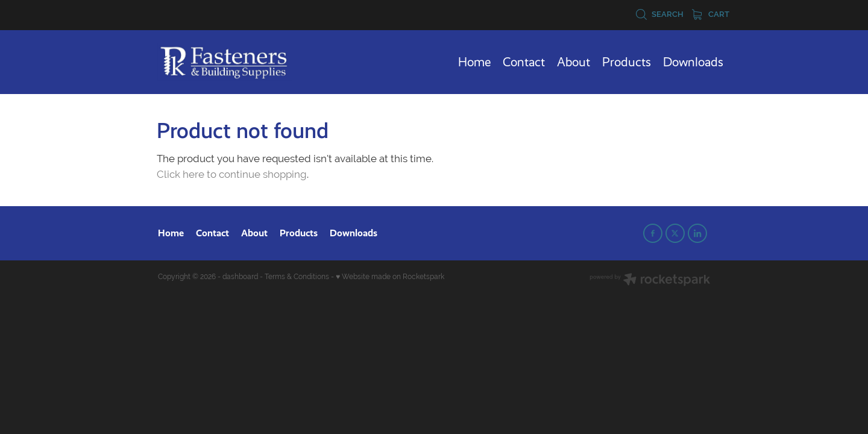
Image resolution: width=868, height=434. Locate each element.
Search (659, 14)
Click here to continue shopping (232, 174)
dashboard (240, 277)
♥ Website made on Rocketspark (390, 277)
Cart (711, 14)
